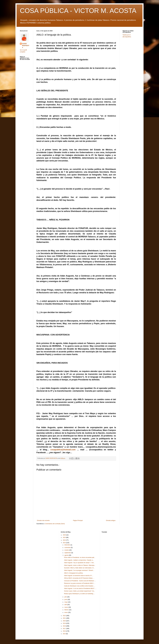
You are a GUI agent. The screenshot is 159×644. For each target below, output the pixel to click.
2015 (64, 634)
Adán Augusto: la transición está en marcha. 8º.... (79, 576)
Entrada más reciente (43, 520)
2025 (64, 537)
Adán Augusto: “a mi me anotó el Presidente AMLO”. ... (80, 588)
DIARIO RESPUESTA (26, 46)
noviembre (68, 548)
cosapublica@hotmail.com (63, 450)
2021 (64, 618)
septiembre (68, 553)
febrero (67, 610)
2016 (64, 631)
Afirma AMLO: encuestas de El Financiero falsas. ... (79, 578)
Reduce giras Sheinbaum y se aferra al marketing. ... (79, 594)
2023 (64, 543)
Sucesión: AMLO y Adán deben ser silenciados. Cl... (79, 568)
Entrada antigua (111, 520)
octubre (67, 550)
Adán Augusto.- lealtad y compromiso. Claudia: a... (79, 560)
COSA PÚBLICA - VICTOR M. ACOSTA (78, 11)
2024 (64, 540)
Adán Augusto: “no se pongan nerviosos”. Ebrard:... (79, 570)
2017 (64, 629)
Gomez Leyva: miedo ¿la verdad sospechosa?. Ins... (79, 591)
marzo (66, 607)
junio (66, 600)
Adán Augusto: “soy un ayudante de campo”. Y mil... (79, 563)
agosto (67, 555)
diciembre (67, 545)
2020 (64, 621)
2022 (64, 616)
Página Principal (78, 520)
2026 (64, 535)
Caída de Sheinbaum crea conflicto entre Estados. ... (80, 586)
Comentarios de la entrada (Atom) (55, 524)
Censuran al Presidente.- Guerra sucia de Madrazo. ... (80, 581)
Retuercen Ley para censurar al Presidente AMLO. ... (80, 583)
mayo (66, 602)
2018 (64, 626)
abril (66, 605)
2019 (64, 623)
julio (66, 597)
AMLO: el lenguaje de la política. (74, 573)
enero (66, 612)
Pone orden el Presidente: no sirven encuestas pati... (80, 557)
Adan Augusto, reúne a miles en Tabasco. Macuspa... (80, 565)
